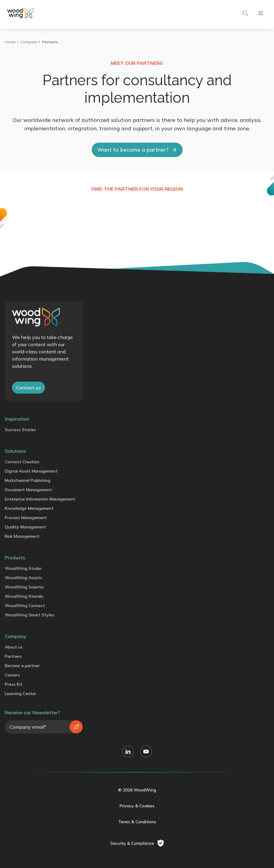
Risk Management (22, 536)
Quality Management (25, 527)
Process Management (26, 518)
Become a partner (22, 666)
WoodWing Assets (24, 578)
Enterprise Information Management (40, 499)
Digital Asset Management (31, 471)
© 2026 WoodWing (137, 790)
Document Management (28, 490)
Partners (13, 656)
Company (29, 42)
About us (14, 647)
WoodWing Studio (23, 568)
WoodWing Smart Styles (30, 615)
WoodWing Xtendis (24, 596)
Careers (12, 675)
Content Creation (22, 462)
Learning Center (21, 694)
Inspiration (17, 419)
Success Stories (20, 430)
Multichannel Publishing (28, 480)
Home (10, 42)
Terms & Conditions (137, 822)
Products (15, 558)
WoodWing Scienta (24, 587)
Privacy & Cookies (137, 806)
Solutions (15, 451)
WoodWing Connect (25, 606)
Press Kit (14, 684)
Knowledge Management (29, 508)
